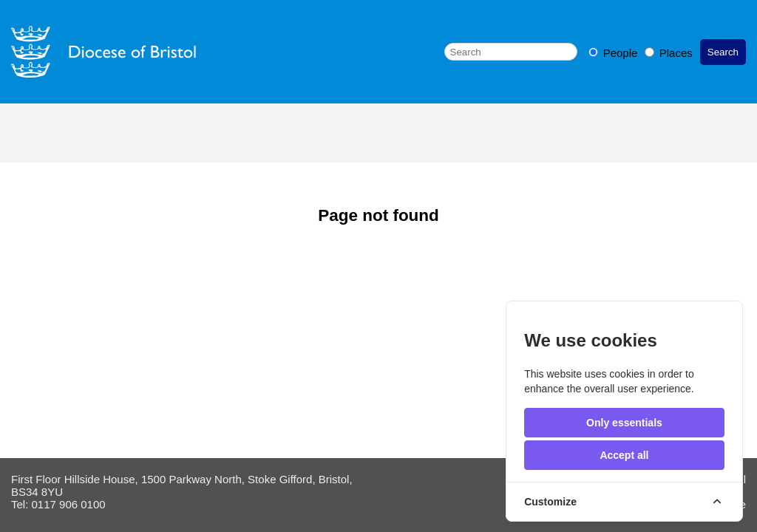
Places (669, 53)
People (615, 53)
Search (723, 52)
